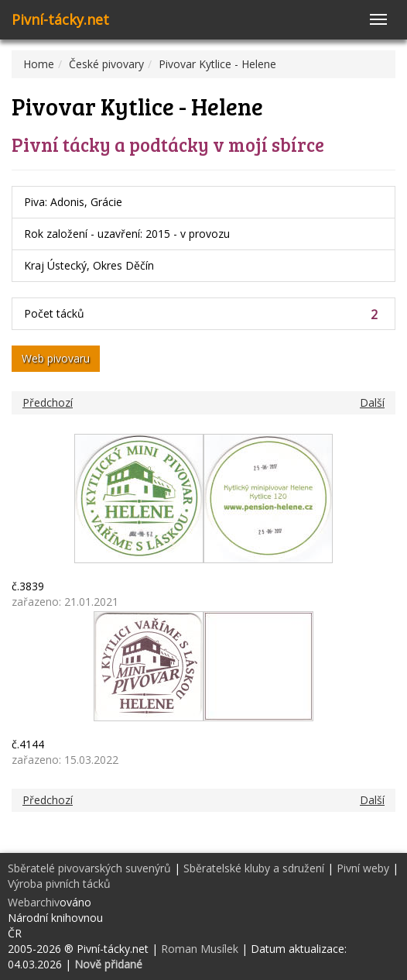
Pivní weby (363, 868)
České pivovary (106, 64)
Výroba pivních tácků (59, 884)
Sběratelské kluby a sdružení (254, 868)
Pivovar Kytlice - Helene (217, 64)
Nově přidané (108, 964)
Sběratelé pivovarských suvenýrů (89, 868)
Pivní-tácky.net (60, 19)
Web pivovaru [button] (56, 358)
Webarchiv (34, 902)
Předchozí (48, 402)
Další (372, 402)
